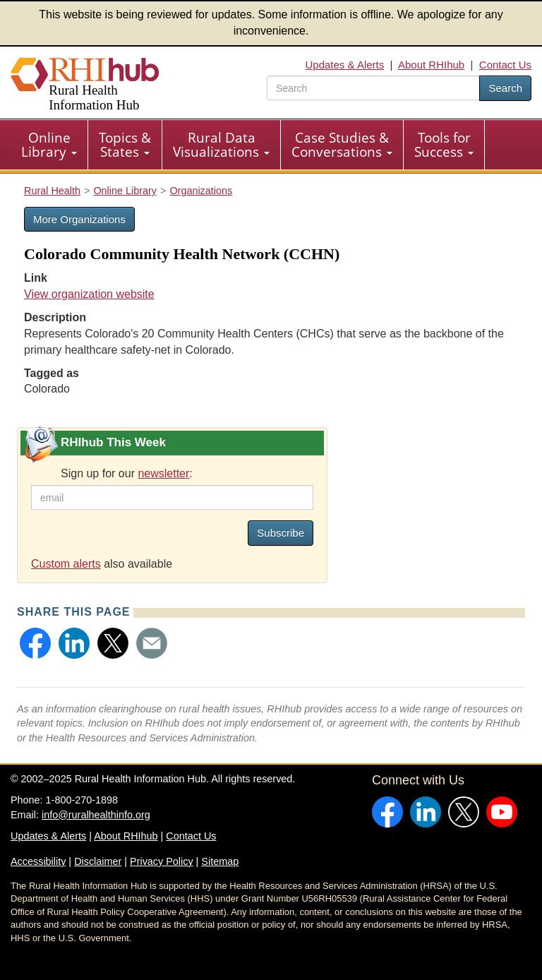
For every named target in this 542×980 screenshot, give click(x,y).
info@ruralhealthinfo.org (96, 815)
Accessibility (38, 861)
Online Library (49, 145)
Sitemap (220, 861)
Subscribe (281, 533)
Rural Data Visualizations (221, 145)
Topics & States (125, 145)
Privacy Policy (162, 861)
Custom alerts (66, 564)
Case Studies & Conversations (342, 145)
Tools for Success (444, 145)
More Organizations (79, 219)
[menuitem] (49, 145)
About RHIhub (431, 65)
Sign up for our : (127, 473)
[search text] (373, 88)
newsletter (163, 473)
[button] (35, 643)
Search (505, 88)
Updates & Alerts (345, 65)
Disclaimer (98, 861)
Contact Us (505, 65)
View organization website (89, 294)
